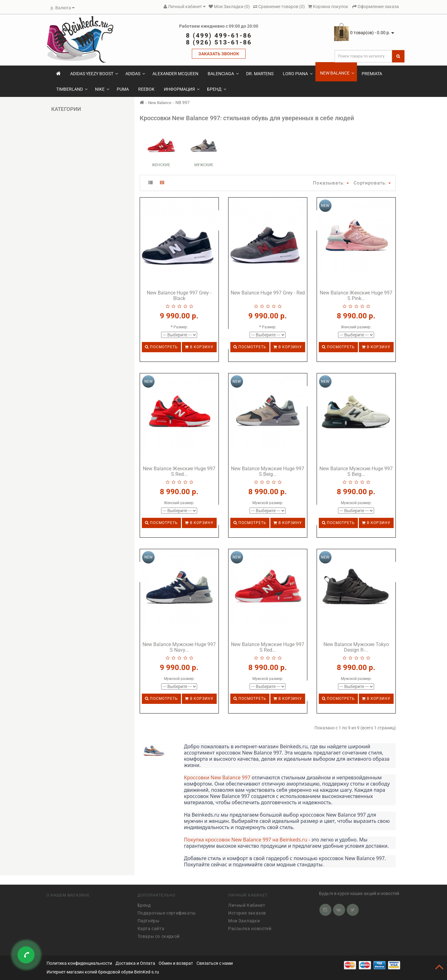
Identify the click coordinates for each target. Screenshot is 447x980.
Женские (161, 165)
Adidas (135, 74)
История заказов (247, 911)
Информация (182, 89)
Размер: (181, 327)
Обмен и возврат (176, 963)
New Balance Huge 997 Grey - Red (268, 293)
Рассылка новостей (250, 926)
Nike (102, 89)
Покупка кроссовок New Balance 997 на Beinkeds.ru (245, 840)
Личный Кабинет (247, 903)
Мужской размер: (268, 503)
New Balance (337, 73)
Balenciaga (223, 74)
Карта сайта (151, 926)
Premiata (372, 74)
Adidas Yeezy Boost (94, 74)
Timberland (72, 89)
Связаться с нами (215, 963)
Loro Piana (298, 74)
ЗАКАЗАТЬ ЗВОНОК (219, 54)
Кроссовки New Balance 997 (217, 777)
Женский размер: (356, 327)
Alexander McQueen (175, 74)
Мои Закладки (244, 918)
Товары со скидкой (159, 934)
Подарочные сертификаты (167, 911)
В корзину (199, 347)
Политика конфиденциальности (79, 963)
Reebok (146, 89)
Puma (123, 89)
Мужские (204, 165)
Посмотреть (161, 347)
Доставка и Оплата (135, 963)
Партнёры (149, 918)
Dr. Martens (260, 74)
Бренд (217, 89)
